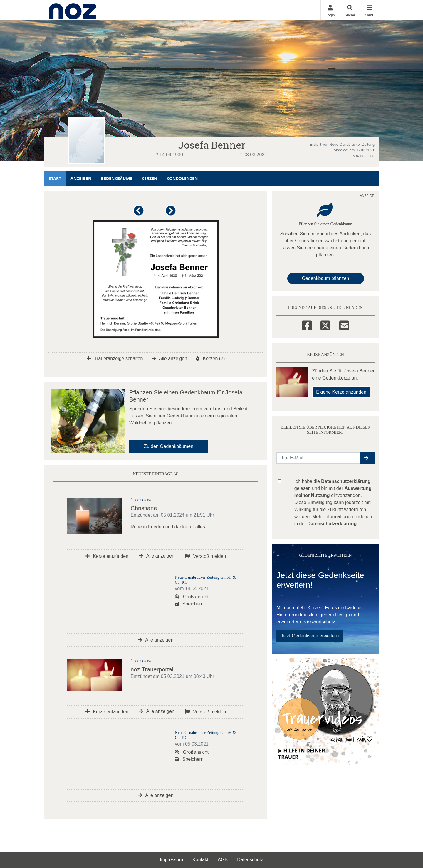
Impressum (171, 860)
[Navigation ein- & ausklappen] (369, 10)
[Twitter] (325, 325)
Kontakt (200, 860)
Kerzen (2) (210, 359)
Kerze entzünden (107, 556)
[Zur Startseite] (72, 10)
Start (55, 178)
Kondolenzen (182, 178)
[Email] (344, 325)
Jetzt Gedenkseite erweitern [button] (310, 636)
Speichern (189, 604)
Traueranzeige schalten (115, 359)
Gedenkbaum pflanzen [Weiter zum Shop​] (326, 278)
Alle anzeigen (170, 359)
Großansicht (192, 597)
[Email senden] (319, 458)
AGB (223, 860)
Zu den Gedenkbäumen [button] (169, 446)
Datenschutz (250, 860)
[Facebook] (307, 325)
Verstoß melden (206, 556)
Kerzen (149, 178)
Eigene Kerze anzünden (341, 392)
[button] (140, 213)
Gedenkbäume (116, 178)
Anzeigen (81, 178)
